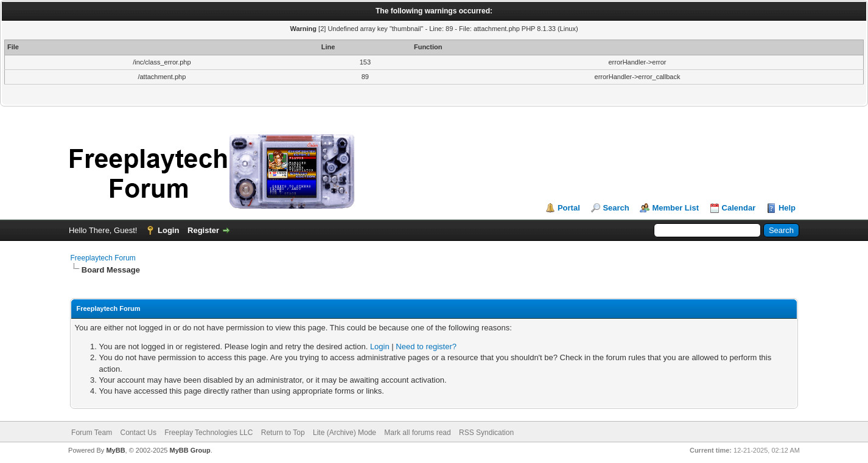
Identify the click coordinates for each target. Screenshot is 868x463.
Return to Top (283, 433)
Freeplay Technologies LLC (208, 433)
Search (616, 208)
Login (168, 230)
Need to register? (426, 346)
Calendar (739, 208)
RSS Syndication (486, 433)
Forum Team (92, 433)
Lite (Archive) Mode (345, 433)
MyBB (115, 450)
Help (787, 208)
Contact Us (138, 433)
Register (203, 230)
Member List (675, 208)
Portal (569, 208)
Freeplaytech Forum (103, 258)
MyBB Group (190, 450)
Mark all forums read (417, 433)
